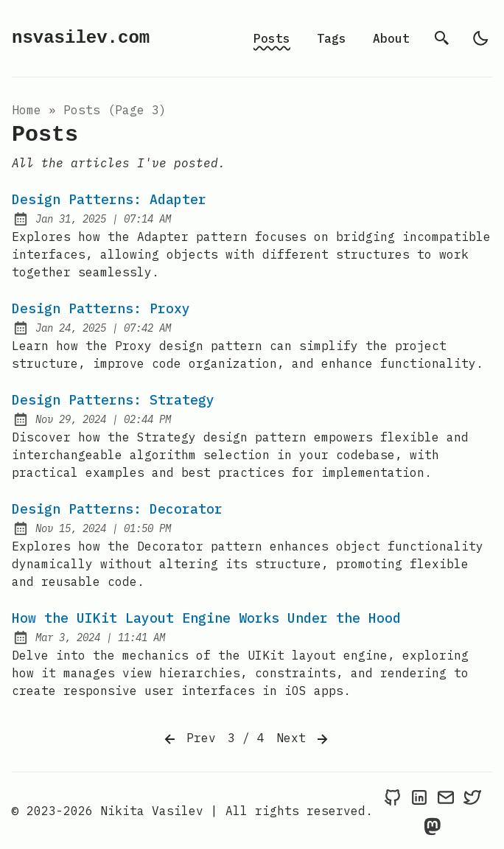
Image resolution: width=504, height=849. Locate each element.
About (391, 38)
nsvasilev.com (81, 38)
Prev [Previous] (189, 739)
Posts (272, 38)
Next (304, 739)
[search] (442, 38)
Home (27, 110)
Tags (332, 38)
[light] (480, 38)
